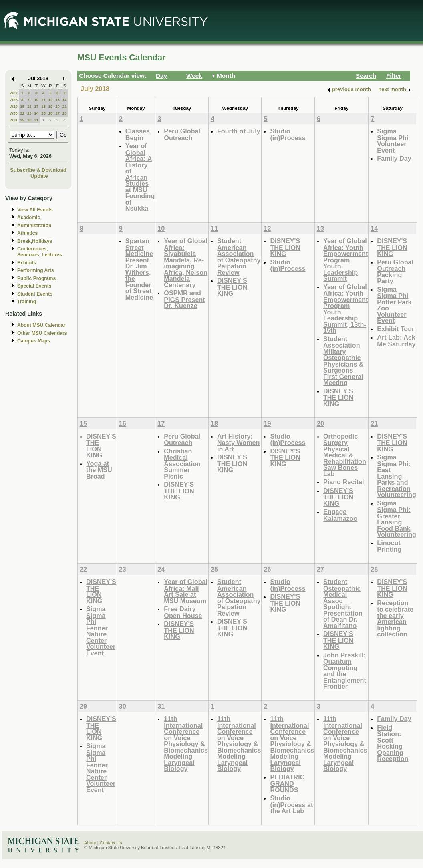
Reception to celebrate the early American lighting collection (395, 619)
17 (36, 106)
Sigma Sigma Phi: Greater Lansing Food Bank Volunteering (397, 519)
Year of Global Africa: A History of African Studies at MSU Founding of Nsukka (140, 177)
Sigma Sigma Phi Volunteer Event (393, 141)
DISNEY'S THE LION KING (232, 287)
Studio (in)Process (288, 134)
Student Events (35, 294)
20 (57, 106)
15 (22, 106)
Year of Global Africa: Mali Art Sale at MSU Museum (186, 591)
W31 (14, 120)
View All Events (35, 210)
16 (29, 106)
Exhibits (27, 263)
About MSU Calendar (41, 325)
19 (51, 106)
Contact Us (111, 843)
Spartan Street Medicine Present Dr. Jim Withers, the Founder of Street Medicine (139, 269)
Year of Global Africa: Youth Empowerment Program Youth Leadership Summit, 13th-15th (345, 309)
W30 (14, 113)
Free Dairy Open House (183, 612)
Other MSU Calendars (42, 333)
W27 (14, 93)
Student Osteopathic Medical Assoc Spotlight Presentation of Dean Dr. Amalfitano (343, 604)
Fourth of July (239, 131)
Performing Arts (36, 270)
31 (36, 120)
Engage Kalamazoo (340, 515)
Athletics (27, 233)
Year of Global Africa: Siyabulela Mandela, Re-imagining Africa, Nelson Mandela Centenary (186, 263)
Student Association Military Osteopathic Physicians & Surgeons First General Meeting (343, 361)
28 (65, 113)
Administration (34, 226)
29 (22, 120)
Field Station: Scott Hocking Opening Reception (393, 743)
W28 (14, 100)
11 (43, 100)
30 (29, 120)
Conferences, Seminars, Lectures (40, 252)
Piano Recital (343, 482)
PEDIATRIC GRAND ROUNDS (287, 783)
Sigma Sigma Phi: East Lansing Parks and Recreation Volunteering (397, 476)
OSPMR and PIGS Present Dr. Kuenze (184, 299)
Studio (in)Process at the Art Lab (291, 804)
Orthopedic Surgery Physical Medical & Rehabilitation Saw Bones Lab (345, 455)
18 (43, 106)
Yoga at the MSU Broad (99, 470)
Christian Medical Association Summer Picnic (182, 464)
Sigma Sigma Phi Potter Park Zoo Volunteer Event (394, 305)
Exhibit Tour (396, 329)
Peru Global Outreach (182, 134)
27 (57, 113)
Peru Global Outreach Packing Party (395, 272)
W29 (14, 106)
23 (29, 113)
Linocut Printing (389, 546)
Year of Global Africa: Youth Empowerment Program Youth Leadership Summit (345, 260)
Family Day (394, 158)
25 (43, 113)
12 (51, 100)
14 (65, 100)
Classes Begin (138, 134)
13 (57, 100)
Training (27, 302)
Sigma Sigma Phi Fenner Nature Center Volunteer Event (101, 631)
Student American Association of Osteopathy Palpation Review (239, 257)
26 (51, 113)
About (90, 843)
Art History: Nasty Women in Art (239, 443)
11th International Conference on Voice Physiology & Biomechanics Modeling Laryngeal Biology (186, 744)
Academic (29, 218)
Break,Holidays (35, 241)
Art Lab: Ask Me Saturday (396, 341)
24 (36, 113)
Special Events (34, 286)
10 (36, 100)
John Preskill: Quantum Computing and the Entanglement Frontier (345, 671)
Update (39, 176)
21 (65, 106)
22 (22, 113)
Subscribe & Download (38, 170)
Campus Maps (34, 341)
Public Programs (36, 278)
